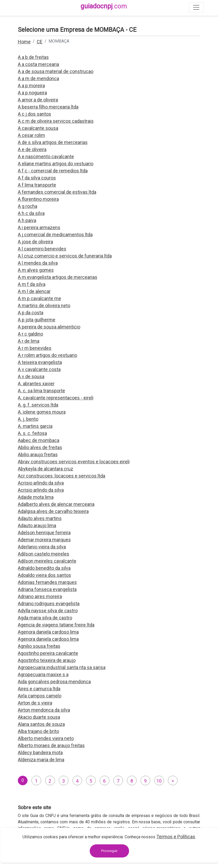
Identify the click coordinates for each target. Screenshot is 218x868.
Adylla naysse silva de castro (48, 611)
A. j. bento (28, 419)
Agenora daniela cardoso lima (48, 632)
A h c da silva (31, 213)
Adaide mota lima (36, 497)
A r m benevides (35, 348)
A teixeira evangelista (40, 362)
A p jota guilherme (37, 320)
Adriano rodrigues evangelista (49, 604)
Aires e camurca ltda (39, 689)
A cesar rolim (31, 135)
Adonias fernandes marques (47, 582)
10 (159, 781)
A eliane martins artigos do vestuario (56, 164)
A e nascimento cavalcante (46, 156)
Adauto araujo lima (37, 525)
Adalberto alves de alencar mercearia (56, 504)
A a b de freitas (33, 57)
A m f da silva (32, 284)
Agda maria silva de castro (45, 618)
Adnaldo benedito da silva (44, 568)
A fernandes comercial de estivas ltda (57, 192)
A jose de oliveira (35, 242)
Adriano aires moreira (40, 596)
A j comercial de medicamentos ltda (55, 235)
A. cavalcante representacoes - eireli (56, 398)
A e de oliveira (32, 149)
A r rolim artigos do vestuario (47, 355)
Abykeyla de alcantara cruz (46, 469)
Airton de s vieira (35, 703)
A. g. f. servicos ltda (38, 405)
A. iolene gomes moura (42, 412)
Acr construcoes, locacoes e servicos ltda (62, 476)
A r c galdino (30, 334)
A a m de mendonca (38, 78)
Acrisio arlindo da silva (41, 483)
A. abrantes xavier (36, 384)
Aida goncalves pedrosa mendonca (54, 682)
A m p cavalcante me (39, 298)
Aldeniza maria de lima (41, 760)
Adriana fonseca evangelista (47, 589)
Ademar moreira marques (44, 540)
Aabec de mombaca (39, 440)
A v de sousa (31, 376)
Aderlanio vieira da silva (42, 547)
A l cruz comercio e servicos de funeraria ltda (65, 256)
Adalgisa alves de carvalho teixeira (53, 511)
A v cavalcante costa (39, 369)
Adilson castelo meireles (44, 554)
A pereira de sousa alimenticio (49, 327)
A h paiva (27, 220)
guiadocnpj (104, 6)
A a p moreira (31, 86)
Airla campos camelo (40, 696)
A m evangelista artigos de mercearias (58, 277)
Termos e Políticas (176, 837)
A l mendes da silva (38, 263)
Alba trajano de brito (38, 731)
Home (24, 42)
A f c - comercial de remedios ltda (53, 171)
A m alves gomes (36, 270)
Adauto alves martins (40, 518)
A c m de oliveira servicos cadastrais (56, 121)
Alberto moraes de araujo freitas (51, 745)
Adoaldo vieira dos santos (44, 575)
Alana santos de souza (41, 724)
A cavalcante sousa (38, 128)
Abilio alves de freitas (40, 447)
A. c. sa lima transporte (41, 391)
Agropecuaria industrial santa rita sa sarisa (62, 667)
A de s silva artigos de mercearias (53, 142)
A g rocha (28, 206)
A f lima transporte (37, 185)
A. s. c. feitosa (32, 433)
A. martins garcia (35, 426)
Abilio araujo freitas (38, 454)
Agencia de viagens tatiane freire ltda (56, 625)
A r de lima (29, 341)
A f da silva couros (37, 178)
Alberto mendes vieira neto (46, 738)
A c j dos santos (34, 114)
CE (40, 42)
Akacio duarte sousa (39, 717)
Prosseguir (109, 851)
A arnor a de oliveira (38, 100)
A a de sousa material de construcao (56, 71)
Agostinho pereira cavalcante (48, 653)
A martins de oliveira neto (44, 305)
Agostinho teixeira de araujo (47, 660)
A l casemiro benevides (42, 249)
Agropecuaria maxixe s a (43, 674)
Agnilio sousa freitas (39, 646)
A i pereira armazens (39, 227)
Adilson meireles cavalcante (47, 561)
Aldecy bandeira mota (40, 753)
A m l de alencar (34, 291)
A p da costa (31, 313)
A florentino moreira (38, 199)
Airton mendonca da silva (44, 710)
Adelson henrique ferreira (44, 533)
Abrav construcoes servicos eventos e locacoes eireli (74, 462)
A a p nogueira (32, 93)
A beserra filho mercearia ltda (48, 107)
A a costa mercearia (38, 64)
